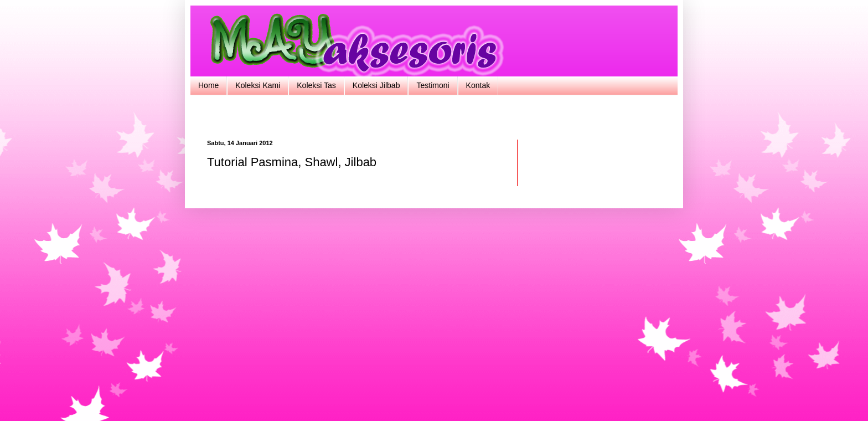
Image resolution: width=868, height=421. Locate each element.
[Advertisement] (434, 116)
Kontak (478, 85)
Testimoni (433, 85)
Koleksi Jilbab (376, 85)
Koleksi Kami (258, 85)
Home (208, 85)
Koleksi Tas (316, 85)
